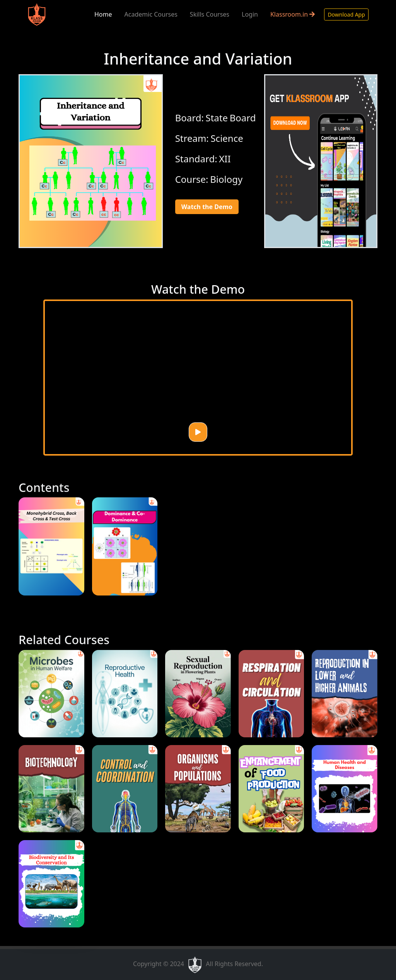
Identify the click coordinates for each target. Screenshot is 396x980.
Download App (346, 14)
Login (250, 14)
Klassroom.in (293, 14)
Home (103, 14)
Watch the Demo (207, 207)
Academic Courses (151, 14)
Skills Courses (210, 14)
